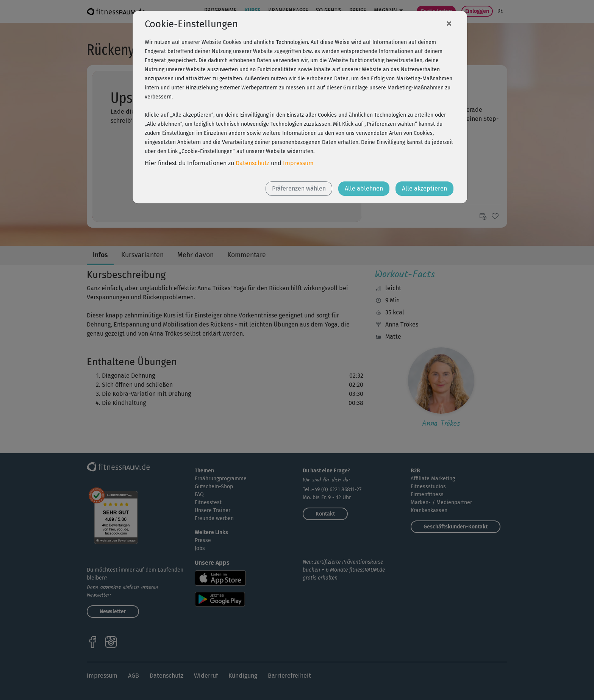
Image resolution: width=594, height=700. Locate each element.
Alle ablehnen (364, 188)
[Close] (449, 23)
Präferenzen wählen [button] (299, 188)
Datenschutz (252, 163)
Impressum (298, 163)
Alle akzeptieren (424, 188)
